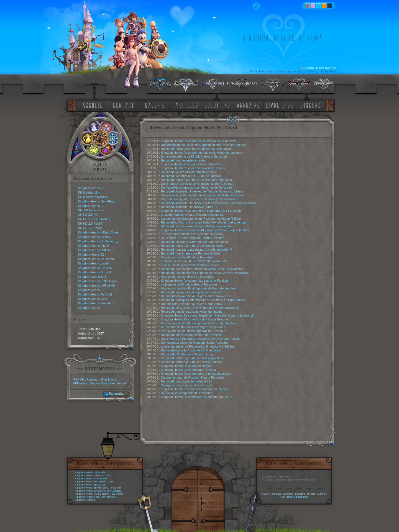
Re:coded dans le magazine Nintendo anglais (192, 312)
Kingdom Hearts (89, 308)
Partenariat (116, 394)
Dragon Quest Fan (102, 383)
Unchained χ (109, 497)
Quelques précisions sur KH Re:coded (187, 385)
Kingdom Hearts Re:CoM (95, 294)
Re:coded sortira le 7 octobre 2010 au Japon (191, 350)
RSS (282, 497)
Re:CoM (105, 476)
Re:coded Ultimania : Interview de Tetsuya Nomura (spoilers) (202, 191)
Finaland (93, 379)
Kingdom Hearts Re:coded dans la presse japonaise (196, 374)
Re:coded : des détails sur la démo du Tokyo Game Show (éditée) (205, 273)
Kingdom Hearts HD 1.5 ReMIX (92, 494)
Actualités (276, 494)
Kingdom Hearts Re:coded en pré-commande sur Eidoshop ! (202, 211)
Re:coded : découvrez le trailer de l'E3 (187, 381)
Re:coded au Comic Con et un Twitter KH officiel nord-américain (204, 222)
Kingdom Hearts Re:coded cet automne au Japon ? (196, 389)
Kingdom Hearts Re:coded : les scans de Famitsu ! (195, 281)
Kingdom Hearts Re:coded (96, 259)
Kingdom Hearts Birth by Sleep (92, 488)
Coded (110, 482)
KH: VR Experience (91, 210)
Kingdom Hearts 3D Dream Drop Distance (98, 491)
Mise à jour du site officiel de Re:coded (187, 257)
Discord (311, 494)
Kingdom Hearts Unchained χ (98, 241)
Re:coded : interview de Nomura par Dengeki (191, 335)
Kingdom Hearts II (90, 290)
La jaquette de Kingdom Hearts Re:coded (189, 284)
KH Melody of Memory (93, 197)
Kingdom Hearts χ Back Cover (99, 232)
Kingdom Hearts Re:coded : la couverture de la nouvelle (199, 141)
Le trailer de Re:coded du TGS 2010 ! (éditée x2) (194, 261)
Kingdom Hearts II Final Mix (97, 286)
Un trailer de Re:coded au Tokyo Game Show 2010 (195, 304)
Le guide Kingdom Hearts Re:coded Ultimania (192, 215)
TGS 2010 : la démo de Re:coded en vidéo (190, 265)
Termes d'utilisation (297, 497)
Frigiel (121, 383)
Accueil (264, 494)
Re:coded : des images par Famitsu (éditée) (191, 253)
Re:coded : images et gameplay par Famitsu (191, 292)
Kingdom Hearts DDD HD (95, 250)
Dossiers (288, 494)
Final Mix (100, 472)
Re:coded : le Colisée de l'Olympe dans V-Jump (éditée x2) (201, 308)
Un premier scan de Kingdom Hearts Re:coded (193, 377)
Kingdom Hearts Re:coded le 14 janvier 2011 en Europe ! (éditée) (205, 230)
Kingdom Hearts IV (91, 188)
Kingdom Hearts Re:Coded (90, 482)
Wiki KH (79, 379)
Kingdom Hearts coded (94, 263)
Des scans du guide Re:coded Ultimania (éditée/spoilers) (199, 199)
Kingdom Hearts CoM (93, 299)
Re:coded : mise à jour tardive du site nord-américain (197, 149)
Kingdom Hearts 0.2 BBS (95, 268)
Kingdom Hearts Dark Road (97, 201)
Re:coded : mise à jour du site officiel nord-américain (196, 180)
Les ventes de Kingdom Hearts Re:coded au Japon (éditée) (201, 219)
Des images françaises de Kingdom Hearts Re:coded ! (198, 184)
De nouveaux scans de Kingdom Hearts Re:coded (195, 343)
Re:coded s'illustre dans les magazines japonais (193, 327)
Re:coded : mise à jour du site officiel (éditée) (191, 362)
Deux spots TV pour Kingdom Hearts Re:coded (193, 238)
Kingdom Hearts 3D (91, 255)
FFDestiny (80, 383)
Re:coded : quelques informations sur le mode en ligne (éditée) (203, 300)
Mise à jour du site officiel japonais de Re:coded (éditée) (199, 288)
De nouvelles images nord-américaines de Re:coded (196, 187)
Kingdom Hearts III (91, 206)
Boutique (300, 494)
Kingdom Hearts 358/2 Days (97, 281)
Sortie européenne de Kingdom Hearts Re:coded (194, 156)
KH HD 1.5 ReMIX (90, 228)
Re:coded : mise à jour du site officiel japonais (192, 246)
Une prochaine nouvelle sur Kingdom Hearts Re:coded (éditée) (203, 145)
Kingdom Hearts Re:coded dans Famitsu (188, 370)
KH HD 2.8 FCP (89, 215)
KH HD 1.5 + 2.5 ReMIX (94, 219)
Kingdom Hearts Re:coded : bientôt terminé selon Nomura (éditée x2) (208, 315)
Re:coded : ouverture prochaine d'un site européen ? (197, 250)
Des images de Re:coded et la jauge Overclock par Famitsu (201, 339)
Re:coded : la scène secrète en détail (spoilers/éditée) (197, 226)
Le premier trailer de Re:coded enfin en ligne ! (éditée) (198, 346)
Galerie (322, 494)
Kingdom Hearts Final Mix (96, 303)
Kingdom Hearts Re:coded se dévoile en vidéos (193, 168)
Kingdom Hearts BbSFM (95, 272)
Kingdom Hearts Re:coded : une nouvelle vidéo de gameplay (202, 153)
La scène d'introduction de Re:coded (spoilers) (192, 234)
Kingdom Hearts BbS (92, 277)
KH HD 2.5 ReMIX (90, 223)
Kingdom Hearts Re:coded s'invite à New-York (192, 164)
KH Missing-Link (89, 192)
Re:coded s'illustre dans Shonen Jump (187, 354)
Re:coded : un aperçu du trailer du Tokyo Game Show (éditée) (203, 269)
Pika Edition (109, 379)
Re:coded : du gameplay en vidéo (184, 160)
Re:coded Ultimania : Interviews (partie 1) (189, 207)
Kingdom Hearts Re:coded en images (186, 366)
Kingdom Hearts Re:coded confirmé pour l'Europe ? (196, 319)
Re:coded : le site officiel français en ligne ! (190, 172)
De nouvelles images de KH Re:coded (187, 393)
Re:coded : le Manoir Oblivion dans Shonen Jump (195, 242)
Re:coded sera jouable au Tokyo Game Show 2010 (195, 296)
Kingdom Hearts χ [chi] (94, 246)
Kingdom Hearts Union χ (95, 237)
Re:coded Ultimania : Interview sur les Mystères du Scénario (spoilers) (208, 203)
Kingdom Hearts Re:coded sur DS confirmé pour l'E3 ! (197, 397)
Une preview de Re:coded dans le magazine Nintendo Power (202, 195)
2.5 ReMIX (118, 494)
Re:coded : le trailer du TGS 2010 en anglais (191, 176)
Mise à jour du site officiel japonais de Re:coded (193, 331)
